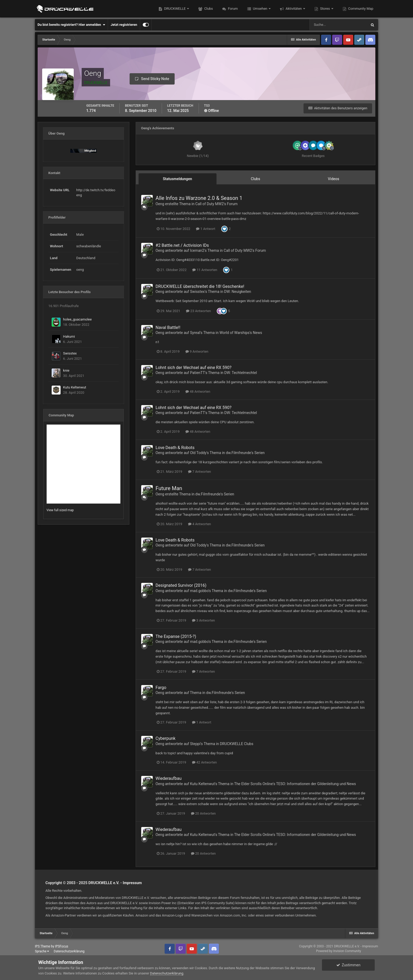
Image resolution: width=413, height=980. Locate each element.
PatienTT (197, 373)
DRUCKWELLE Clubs (237, 744)
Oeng (160, 204)
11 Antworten (205, 270)
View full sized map (60, 510)
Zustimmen (348, 965)
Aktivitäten (294, 9)
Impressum (132, 883)
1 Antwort (206, 229)
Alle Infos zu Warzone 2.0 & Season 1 (199, 198)
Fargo (161, 688)
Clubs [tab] (255, 179)
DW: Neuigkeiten (238, 292)
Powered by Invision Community (339, 951)
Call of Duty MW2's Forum (217, 204)
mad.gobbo (199, 591)
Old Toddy (198, 453)
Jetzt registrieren (124, 25)
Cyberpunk (166, 738)
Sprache (42, 951)
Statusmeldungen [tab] (177, 179)
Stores (325, 9)
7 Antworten (200, 472)
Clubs (208, 9)
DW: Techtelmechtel (241, 373)
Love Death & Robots (175, 448)
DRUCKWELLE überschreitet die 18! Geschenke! (200, 286)
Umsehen (260, 9)
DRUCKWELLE (175, 9)
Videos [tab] (334, 179)
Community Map (360, 9)
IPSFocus (62, 946)
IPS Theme (43, 946)
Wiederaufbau (169, 778)
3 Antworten (203, 620)
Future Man (169, 488)
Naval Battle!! (168, 328)
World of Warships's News (241, 333)
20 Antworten (203, 813)
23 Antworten (198, 311)
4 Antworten (200, 524)
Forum (232, 9)
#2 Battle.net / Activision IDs (182, 245)
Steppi (195, 744)
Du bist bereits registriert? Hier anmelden (71, 25)
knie (66, 370)
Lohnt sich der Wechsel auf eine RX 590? (194, 368)
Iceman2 (197, 250)
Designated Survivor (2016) (181, 585)
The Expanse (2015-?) (176, 636)
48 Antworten (198, 391)
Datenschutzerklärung (69, 951)
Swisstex (70, 353)
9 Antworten (197, 351)
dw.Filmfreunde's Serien (245, 453)
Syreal (195, 333)
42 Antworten (204, 762)
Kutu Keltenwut (75, 387)
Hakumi (69, 336)
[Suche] (338, 25)
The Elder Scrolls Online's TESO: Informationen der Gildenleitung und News (295, 784)
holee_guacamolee (78, 319)
